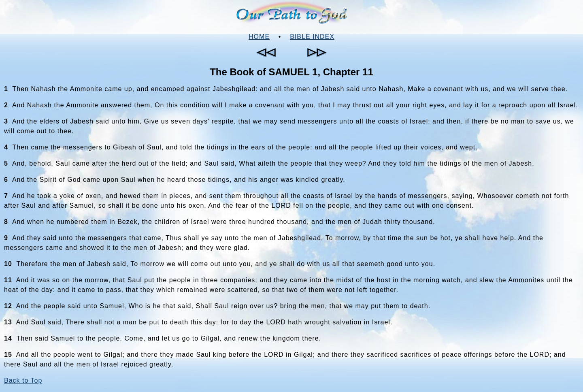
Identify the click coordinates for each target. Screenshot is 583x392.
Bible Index (312, 37)
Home (259, 37)
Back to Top (23, 380)
